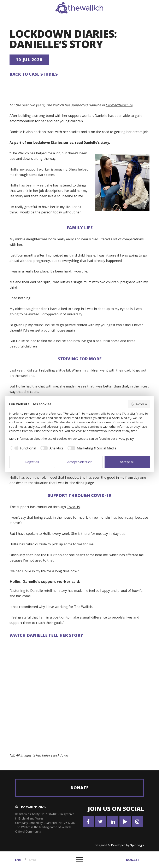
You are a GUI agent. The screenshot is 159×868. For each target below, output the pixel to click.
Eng (18, 860)
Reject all (32, 462)
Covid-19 (73, 507)
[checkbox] (23, 448)
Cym (33, 860)
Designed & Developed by (119, 845)
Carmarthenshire (119, 105)
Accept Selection (80, 462)
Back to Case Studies (34, 74)
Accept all (127, 462)
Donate (79, 788)
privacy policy (125, 439)
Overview (139, 404)
